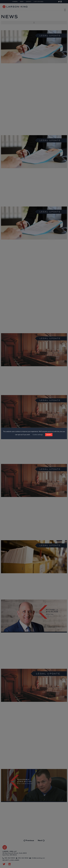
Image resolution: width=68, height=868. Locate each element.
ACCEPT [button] (49, 435)
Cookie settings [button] (38, 435)
